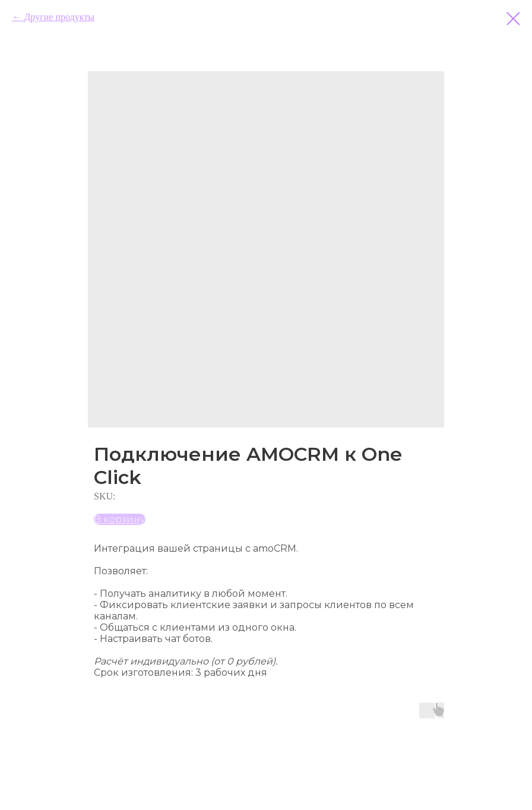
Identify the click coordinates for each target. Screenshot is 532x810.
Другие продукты (59, 17)
